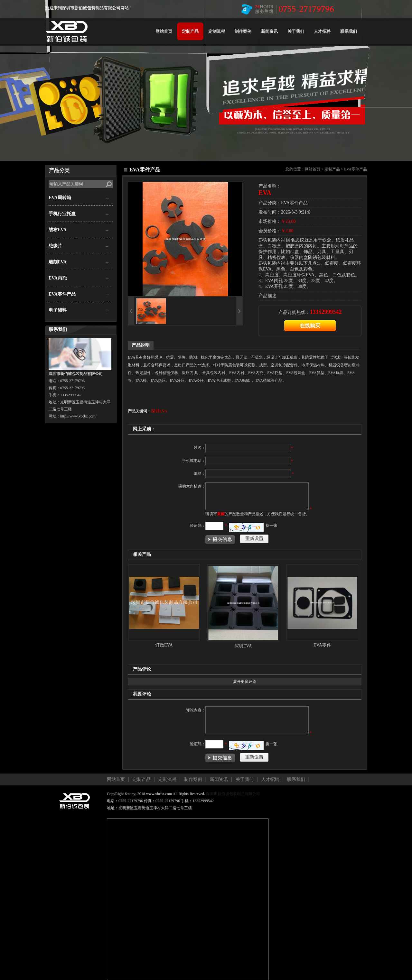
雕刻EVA (58, 262)
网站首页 (164, 31)
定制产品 (190, 31)
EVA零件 (322, 645)
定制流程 (217, 31)
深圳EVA (159, 411)
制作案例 (243, 31)
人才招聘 (322, 31)
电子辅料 (58, 310)
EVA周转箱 (60, 198)
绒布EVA (58, 230)
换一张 (271, 526)
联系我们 (349, 31)
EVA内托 (58, 278)
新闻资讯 (269, 31)
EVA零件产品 (62, 294)
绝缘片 (55, 246)
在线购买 (310, 326)
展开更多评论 (245, 682)
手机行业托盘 (62, 214)
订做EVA (164, 645)
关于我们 (296, 31)
